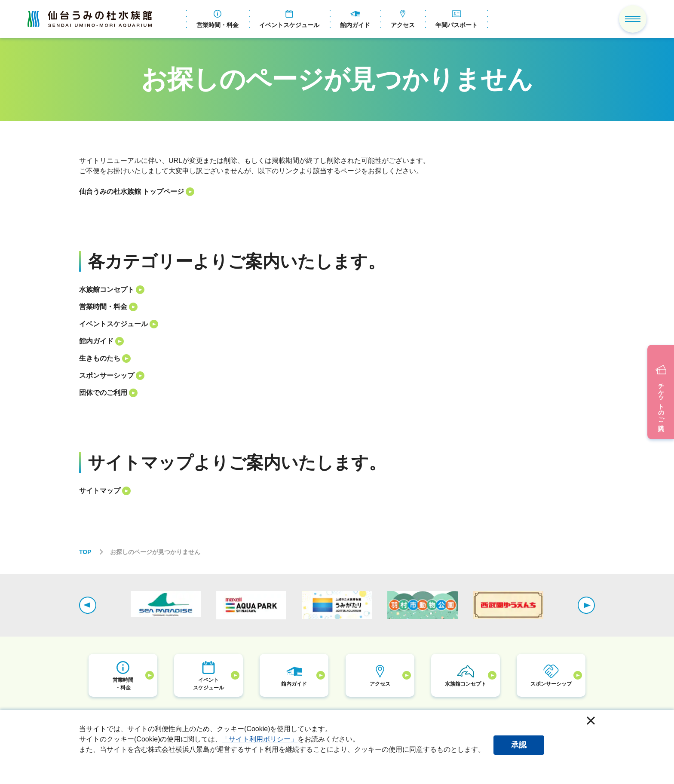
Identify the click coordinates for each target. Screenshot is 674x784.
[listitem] (337, 192)
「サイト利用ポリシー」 (260, 739)
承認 (519, 745)
